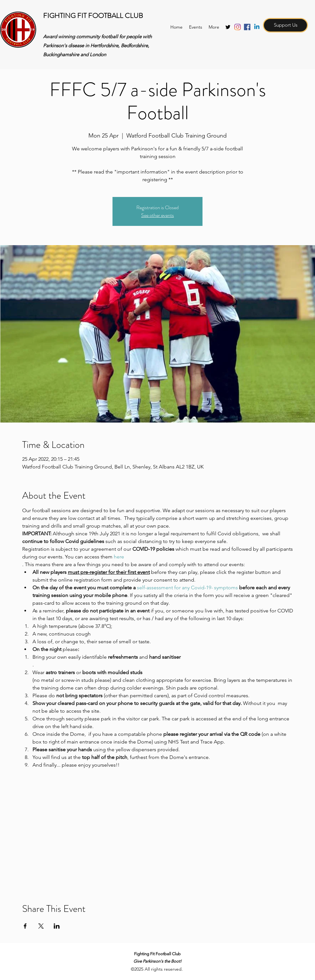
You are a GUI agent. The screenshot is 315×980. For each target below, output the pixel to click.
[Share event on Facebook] (25, 926)
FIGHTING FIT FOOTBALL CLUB (93, 16)
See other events (157, 215)
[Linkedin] (257, 27)
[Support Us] (285, 25)
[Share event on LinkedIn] (57, 926)
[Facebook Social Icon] (247, 27)
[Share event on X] (41, 926)
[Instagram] (238, 27)
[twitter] (228, 27)
